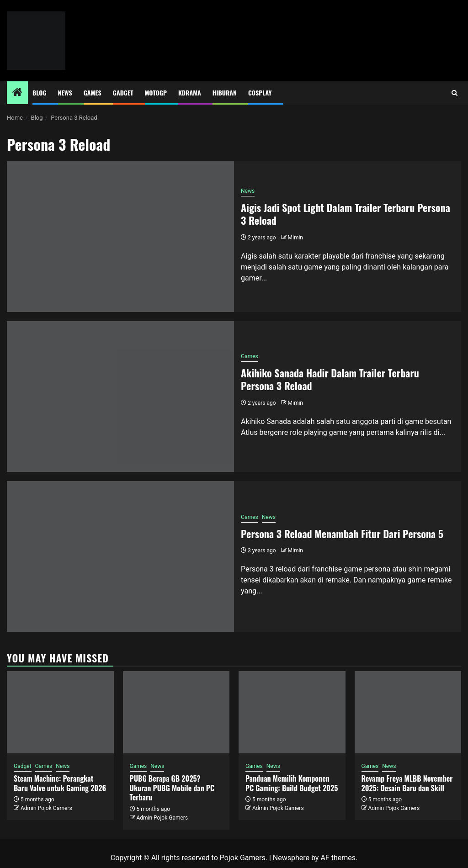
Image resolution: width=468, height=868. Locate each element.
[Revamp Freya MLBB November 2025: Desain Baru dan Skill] (408, 712)
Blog (40, 93)
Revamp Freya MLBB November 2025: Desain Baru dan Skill (407, 783)
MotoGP (156, 93)
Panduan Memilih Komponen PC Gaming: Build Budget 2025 (292, 783)
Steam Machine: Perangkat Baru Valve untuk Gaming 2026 (60, 783)
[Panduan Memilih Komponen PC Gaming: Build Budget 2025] (292, 712)
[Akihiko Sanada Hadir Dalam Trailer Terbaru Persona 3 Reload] (120, 397)
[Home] (17, 93)
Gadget (123, 93)
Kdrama (190, 93)
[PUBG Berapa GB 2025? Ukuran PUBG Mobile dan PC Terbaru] (176, 712)
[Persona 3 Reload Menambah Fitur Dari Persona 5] (120, 556)
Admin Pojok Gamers (46, 808)
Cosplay (260, 93)
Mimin (295, 238)
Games (93, 93)
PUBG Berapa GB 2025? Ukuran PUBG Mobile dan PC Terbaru (172, 788)
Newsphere (291, 858)
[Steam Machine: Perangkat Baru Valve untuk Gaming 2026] (60, 712)
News (65, 93)
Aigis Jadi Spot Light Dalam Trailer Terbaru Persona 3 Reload (346, 214)
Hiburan (225, 93)
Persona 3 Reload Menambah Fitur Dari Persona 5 (342, 534)
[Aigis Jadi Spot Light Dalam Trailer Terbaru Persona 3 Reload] (120, 237)
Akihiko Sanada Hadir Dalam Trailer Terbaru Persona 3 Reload (330, 379)
